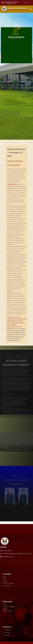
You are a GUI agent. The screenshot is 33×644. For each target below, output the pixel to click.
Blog (4, 579)
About (5, 577)
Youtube (6, 632)
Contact (5, 581)
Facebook (7, 630)
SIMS (4, 605)
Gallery (5, 609)
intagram (7, 635)
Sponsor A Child (8, 611)
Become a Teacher (8, 583)
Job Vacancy (7, 586)
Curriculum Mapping (9, 607)
